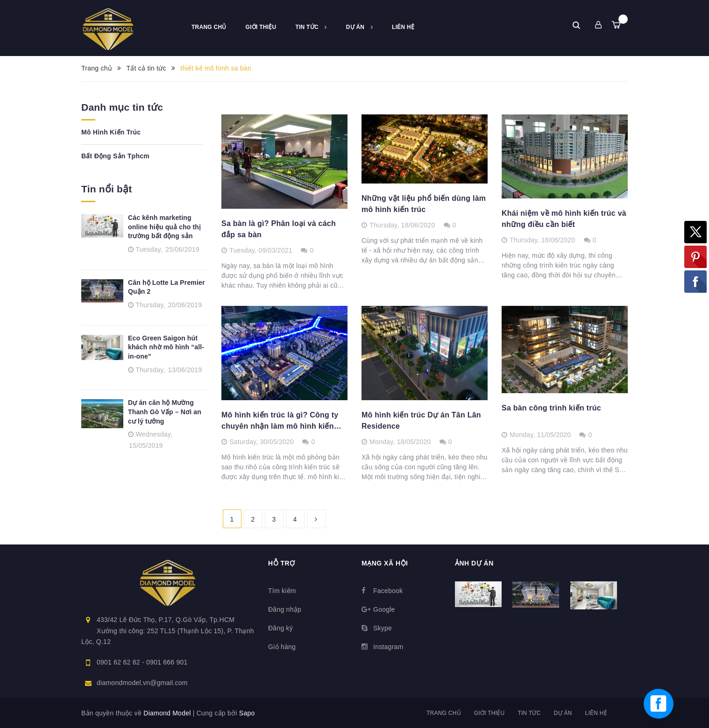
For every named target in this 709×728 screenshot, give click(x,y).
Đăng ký (280, 628)
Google (384, 609)
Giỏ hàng (282, 647)
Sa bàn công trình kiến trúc (551, 408)
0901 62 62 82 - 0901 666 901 (142, 662)
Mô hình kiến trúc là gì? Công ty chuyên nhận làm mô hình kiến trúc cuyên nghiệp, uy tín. (280, 421)
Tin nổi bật (107, 189)
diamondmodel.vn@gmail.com (142, 683)
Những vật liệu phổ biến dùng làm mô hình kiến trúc (424, 204)
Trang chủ (209, 27)
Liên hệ (403, 27)
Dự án (359, 27)
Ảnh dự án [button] (474, 563)
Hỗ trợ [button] (282, 563)
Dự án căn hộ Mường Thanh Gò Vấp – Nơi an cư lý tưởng (165, 412)
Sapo (247, 713)
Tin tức (311, 27)
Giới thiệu (261, 27)
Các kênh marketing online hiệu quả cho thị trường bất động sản (164, 227)
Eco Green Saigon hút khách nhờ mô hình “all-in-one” (166, 347)
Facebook (388, 591)
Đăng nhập (285, 609)
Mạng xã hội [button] (385, 563)
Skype (383, 628)
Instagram (388, 647)
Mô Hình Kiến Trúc (111, 132)
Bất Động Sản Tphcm (115, 156)
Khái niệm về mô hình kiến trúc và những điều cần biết (564, 219)
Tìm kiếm (282, 591)
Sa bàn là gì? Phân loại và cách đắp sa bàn (279, 229)
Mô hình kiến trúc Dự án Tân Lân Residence (421, 421)
